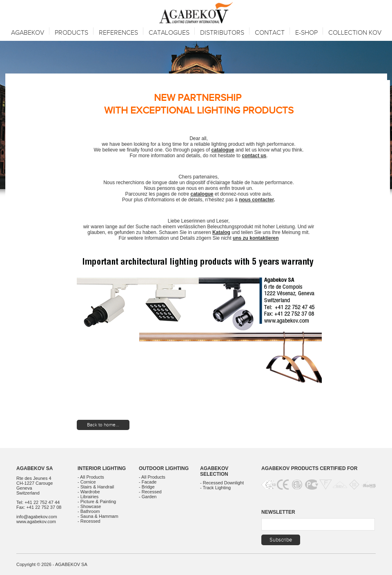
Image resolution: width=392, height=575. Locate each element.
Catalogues (169, 33)
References (118, 33)
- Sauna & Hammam (98, 516)
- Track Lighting (215, 488)
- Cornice (87, 482)
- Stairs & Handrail (96, 487)
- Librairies (88, 497)
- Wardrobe (89, 492)
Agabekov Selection (214, 471)
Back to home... (103, 425)
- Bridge (147, 487)
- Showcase (89, 506)
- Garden (148, 497)
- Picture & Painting (97, 501)
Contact (270, 33)
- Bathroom (89, 511)
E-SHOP (306, 33)
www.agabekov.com (36, 522)
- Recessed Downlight (222, 483)
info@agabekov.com (37, 517)
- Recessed (89, 521)
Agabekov (28, 33)
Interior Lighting (102, 468)
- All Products (91, 477)
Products (71, 33)
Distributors (222, 33)
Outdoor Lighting (164, 468)
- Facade (148, 482)
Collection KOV (355, 33)
